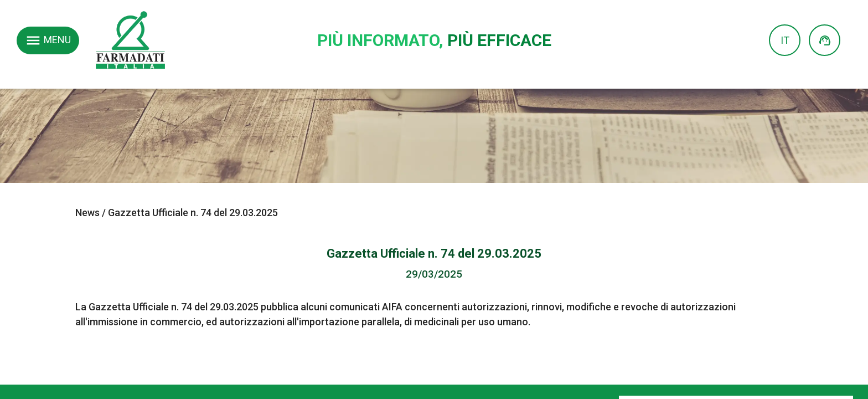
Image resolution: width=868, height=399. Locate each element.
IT (785, 40)
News (87, 213)
